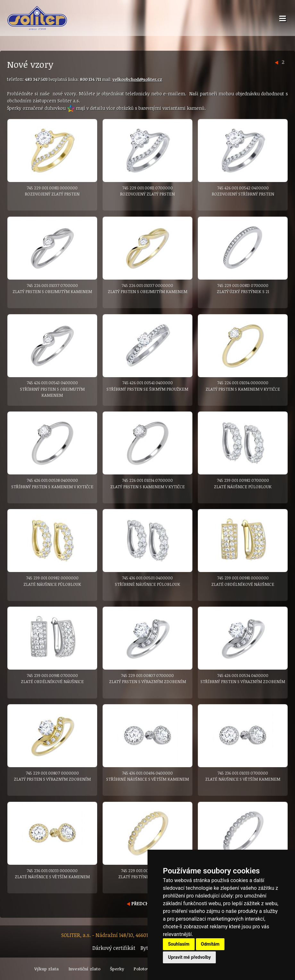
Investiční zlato (84, 969)
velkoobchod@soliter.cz (137, 79)
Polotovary (145, 969)
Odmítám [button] (210, 944)
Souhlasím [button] (179, 944)
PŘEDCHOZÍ (141, 903)
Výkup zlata (46, 969)
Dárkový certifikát (114, 948)
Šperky (117, 969)
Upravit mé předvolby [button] (189, 957)
